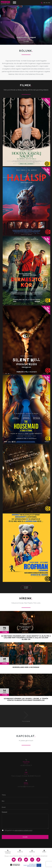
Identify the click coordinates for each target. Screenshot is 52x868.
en (44, 3)
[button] (51, 22)
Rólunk (26, 51)
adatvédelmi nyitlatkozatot (23, 830)
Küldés (25, 837)
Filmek (26, 85)
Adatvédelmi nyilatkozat (8, 852)
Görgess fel (20, 851)
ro (49, 3)
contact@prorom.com (26, 787)
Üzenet (4, 812)
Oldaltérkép (32, 851)
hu (47, 3)
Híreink (26, 598)
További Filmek (26, 588)
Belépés (44, 851)
